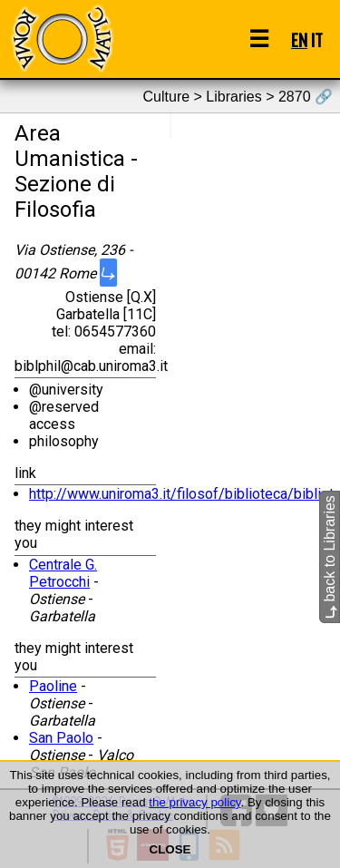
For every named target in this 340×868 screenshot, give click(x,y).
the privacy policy (194, 802)
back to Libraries (330, 557)
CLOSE (170, 849)
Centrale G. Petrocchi (63, 573)
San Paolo (61, 738)
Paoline (53, 686)
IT (317, 39)
